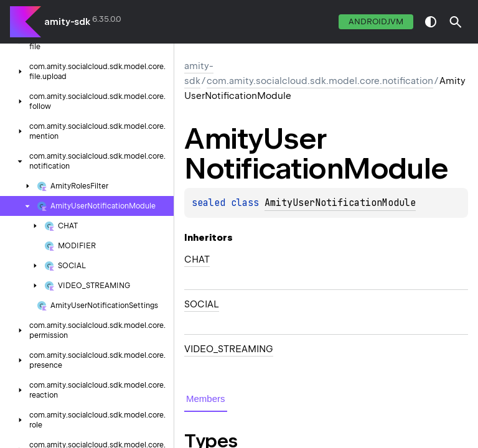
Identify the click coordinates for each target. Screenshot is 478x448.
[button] (456, 22)
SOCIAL (202, 304)
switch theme (431, 22)
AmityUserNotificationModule (340, 203)
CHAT (197, 259)
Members (206, 399)
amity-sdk (67, 22)
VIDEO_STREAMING (229, 349)
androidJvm (376, 21)
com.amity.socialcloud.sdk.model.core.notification (320, 81)
